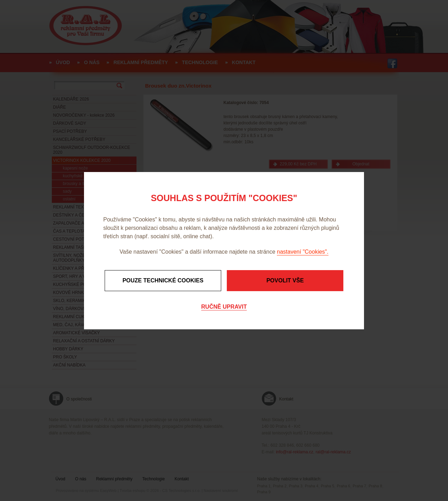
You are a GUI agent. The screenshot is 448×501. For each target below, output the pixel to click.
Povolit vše (285, 280)
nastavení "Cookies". (303, 252)
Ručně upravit (224, 307)
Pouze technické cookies (163, 280)
